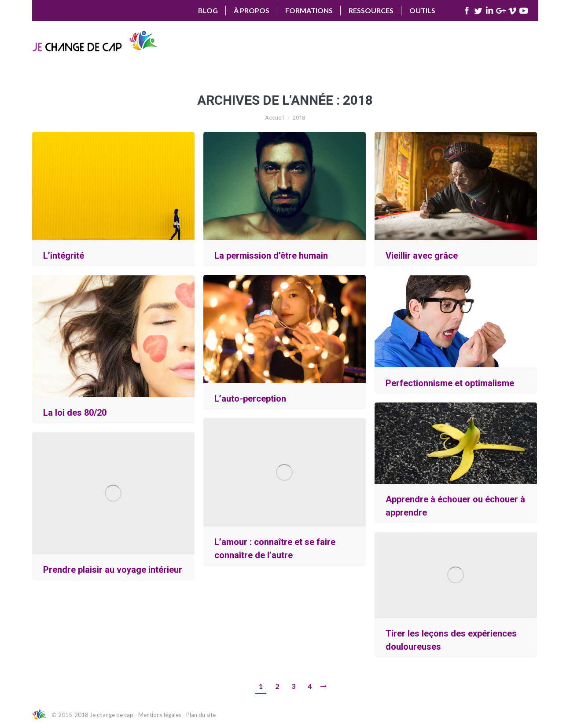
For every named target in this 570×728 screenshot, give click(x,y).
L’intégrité (64, 256)
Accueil (274, 118)
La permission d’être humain (271, 256)
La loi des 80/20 (75, 413)
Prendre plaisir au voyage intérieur (113, 570)
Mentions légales (160, 715)
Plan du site (201, 715)
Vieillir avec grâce (422, 256)
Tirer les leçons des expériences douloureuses (451, 640)
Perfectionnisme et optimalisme (450, 383)
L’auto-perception (250, 399)
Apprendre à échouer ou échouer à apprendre (455, 506)
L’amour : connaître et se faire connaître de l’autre (275, 549)
